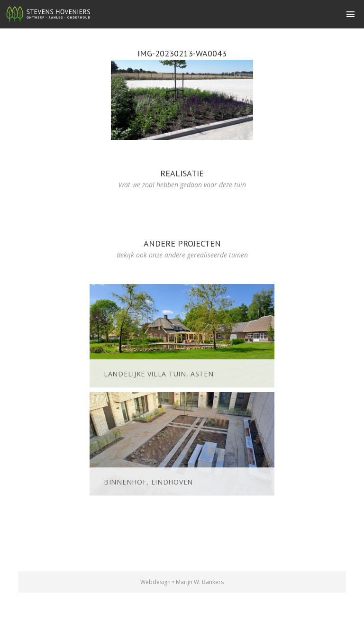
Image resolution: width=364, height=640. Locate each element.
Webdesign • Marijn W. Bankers (182, 582)
